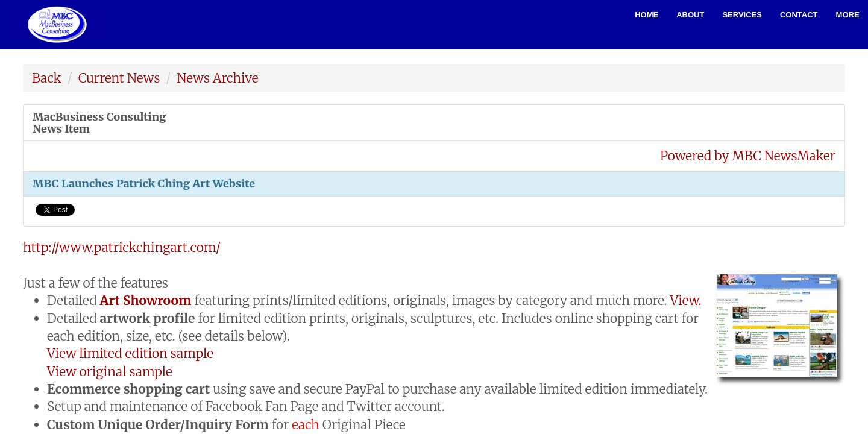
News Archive (217, 78)
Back (47, 78)
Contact (799, 15)
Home (646, 15)
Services (742, 15)
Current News (119, 78)
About (690, 15)
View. (686, 300)
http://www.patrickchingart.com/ (122, 247)
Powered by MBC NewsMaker (748, 156)
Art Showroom (146, 300)
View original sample (110, 372)
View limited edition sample (130, 354)
